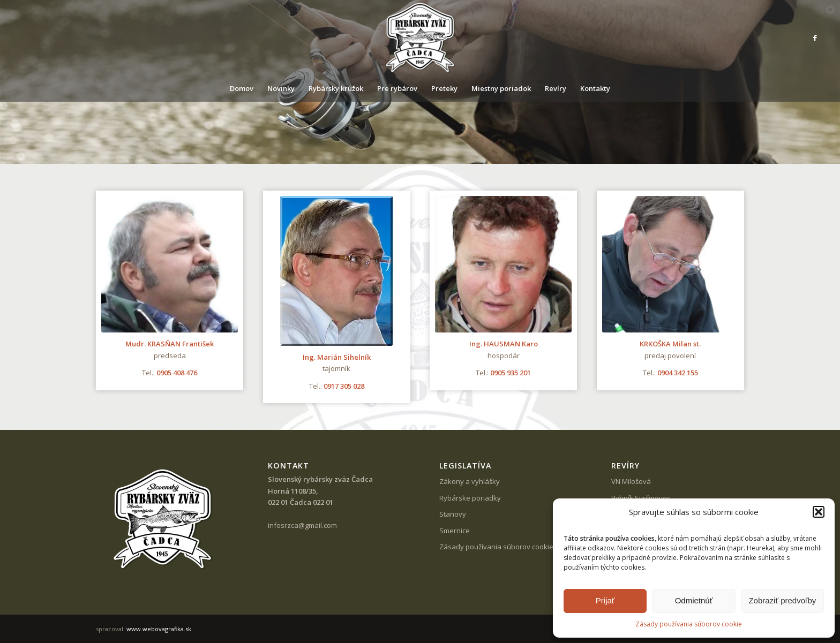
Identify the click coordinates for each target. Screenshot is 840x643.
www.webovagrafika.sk (159, 629)
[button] (819, 512)
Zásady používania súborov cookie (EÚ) (503, 547)
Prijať (605, 600)
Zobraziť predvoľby (782, 600)
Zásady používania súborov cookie (689, 624)
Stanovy (453, 514)
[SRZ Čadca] (420, 37)
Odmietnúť (694, 600)
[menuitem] (242, 88)
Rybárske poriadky (470, 498)
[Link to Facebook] (815, 37)
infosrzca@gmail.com (302, 525)
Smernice (455, 531)
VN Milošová (631, 481)
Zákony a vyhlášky (470, 481)
